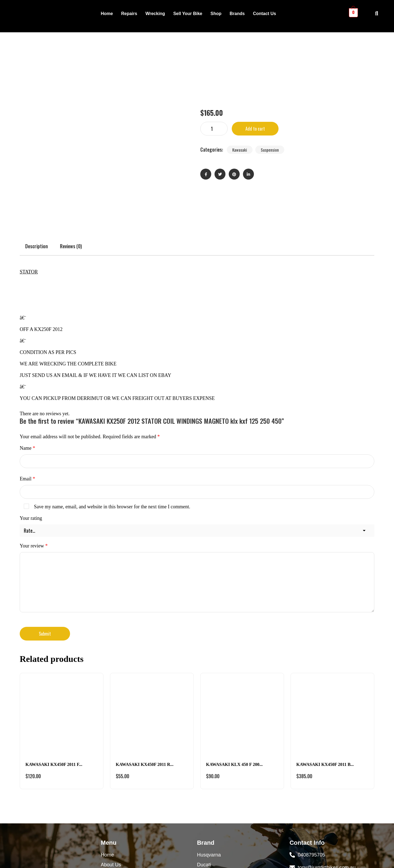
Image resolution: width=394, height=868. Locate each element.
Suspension (270, 106)
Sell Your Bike (188, 14)
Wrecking (155, 14)
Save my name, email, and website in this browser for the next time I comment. (112, 418)
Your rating (31, 430)
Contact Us (264, 14)
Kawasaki (240, 106)
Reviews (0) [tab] (71, 158)
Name (27, 360)
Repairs (129, 14)
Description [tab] (37, 158)
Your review (34, 457)
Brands (237, 14)
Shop (216, 14)
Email (27, 390)
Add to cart (255, 85)
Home (107, 14)
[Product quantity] (214, 85)
